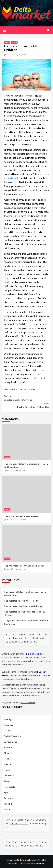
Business (8, 725)
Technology (10, 798)
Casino (7, 731)
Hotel (7, 770)
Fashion (8, 747)
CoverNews (25, 863)
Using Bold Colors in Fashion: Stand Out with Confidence (26, 622)
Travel (14, 42)
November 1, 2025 (20, 569)
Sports (7, 792)
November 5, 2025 (20, 470)
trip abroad (12, 178)
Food (7, 759)
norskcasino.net (28, 702)
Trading (8, 804)
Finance (8, 753)
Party (7, 781)
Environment (10, 742)
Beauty (8, 719)
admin (9, 55)
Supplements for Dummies (27, 398)
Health (7, 42)
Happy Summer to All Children (22, 389)
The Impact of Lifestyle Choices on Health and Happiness (25, 594)
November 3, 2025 (20, 520)
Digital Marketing (13, 736)
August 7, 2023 (20, 55)
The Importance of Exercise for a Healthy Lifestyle (24, 613)
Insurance (9, 776)
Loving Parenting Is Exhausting (27, 405)
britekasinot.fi (32, 846)
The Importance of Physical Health (22, 516)
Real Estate (10, 787)
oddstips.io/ (19, 824)
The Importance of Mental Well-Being (24, 566)
